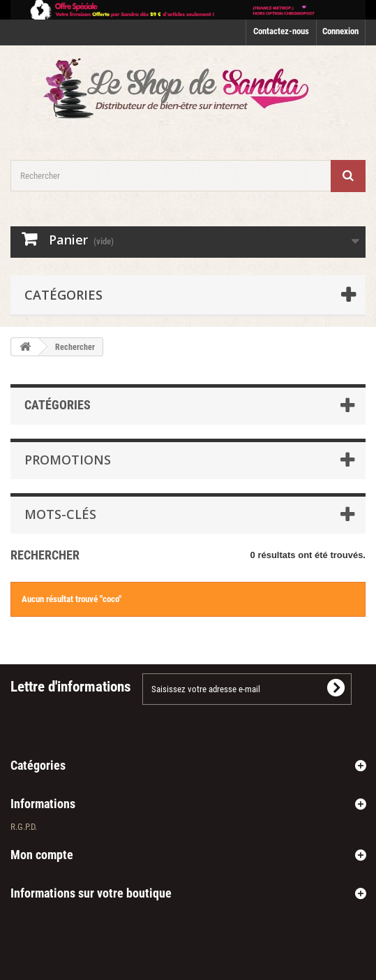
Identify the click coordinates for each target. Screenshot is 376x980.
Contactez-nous (281, 31)
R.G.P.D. (24, 827)
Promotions (68, 460)
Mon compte (42, 855)
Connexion (340, 31)
